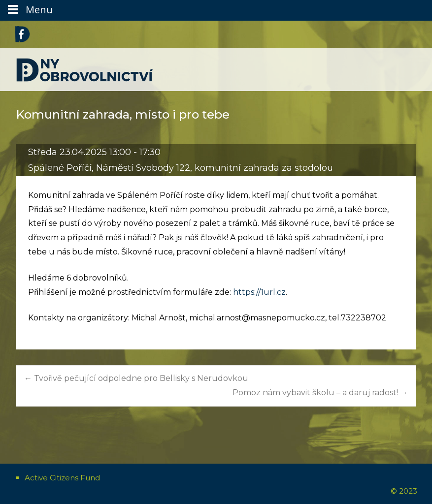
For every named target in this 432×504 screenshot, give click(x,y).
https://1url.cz (259, 292)
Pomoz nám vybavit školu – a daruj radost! (320, 393)
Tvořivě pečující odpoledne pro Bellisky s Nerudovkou (136, 378)
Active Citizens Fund (62, 478)
